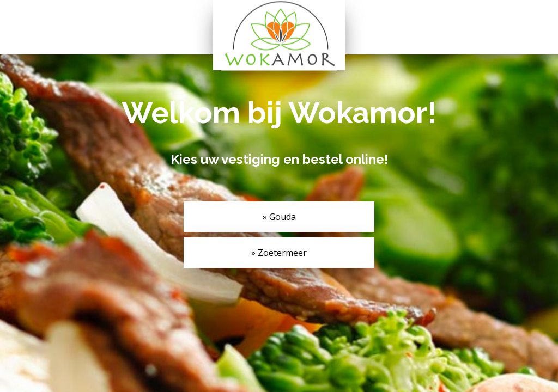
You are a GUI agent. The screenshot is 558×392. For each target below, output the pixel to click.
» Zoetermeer (279, 253)
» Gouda (279, 217)
